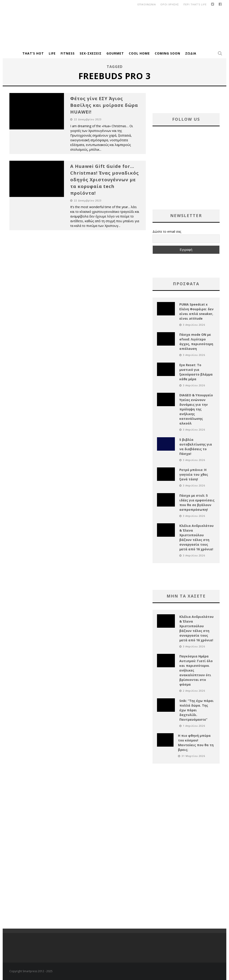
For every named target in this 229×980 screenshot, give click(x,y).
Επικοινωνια (147, 4)
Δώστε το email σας (167, 231)
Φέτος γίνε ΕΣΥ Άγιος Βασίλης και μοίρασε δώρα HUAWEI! (104, 105)
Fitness (68, 53)
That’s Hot (33, 53)
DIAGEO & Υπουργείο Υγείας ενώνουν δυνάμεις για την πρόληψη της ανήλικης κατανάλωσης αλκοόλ (196, 409)
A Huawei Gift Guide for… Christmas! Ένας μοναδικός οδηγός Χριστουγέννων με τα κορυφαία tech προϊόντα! (105, 180)
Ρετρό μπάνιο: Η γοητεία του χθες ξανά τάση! (194, 474)
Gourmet (115, 53)
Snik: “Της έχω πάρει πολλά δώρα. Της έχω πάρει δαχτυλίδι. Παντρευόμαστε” (196, 710)
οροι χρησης (170, 4)
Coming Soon (168, 53)
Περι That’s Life (195, 4)
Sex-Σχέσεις (91, 53)
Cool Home (139, 53)
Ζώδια (191, 53)
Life (52, 53)
